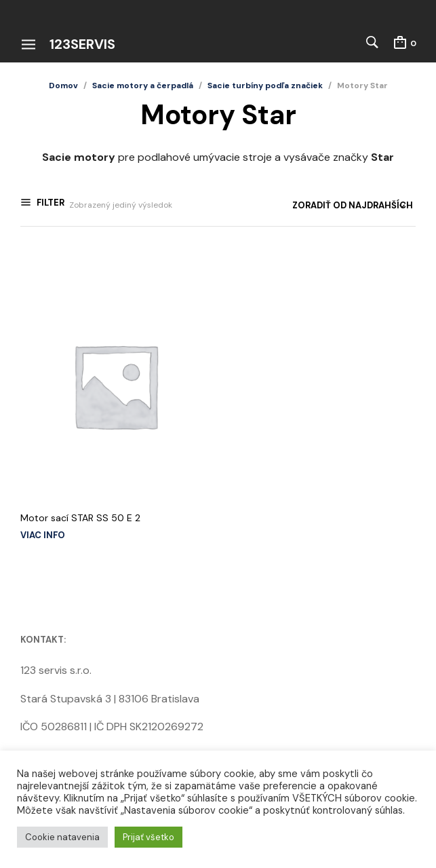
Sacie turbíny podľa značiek (265, 86)
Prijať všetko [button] (148, 837)
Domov (63, 86)
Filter (49, 205)
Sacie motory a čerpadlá (143, 86)
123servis (82, 44)
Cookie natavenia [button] (62, 837)
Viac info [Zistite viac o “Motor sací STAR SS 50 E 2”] (43, 532)
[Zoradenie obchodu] (309, 206)
